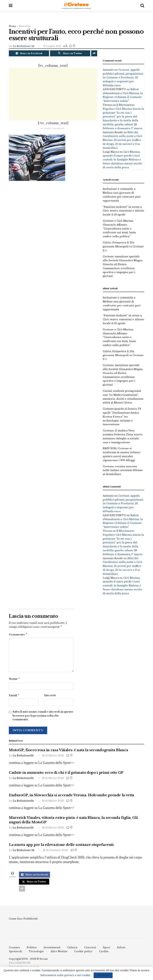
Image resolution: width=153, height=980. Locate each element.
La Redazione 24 (23, 46)
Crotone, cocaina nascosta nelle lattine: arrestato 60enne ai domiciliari (123, 470)
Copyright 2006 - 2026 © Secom (28, 960)
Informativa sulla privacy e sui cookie (65, 975)
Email (14, 697)
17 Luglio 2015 (52, 46)
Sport (106, 949)
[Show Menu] (11, 6)
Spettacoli (15, 953)
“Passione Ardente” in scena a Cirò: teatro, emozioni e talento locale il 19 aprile (123, 211)
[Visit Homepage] (76, 6)
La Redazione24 (23, 757)
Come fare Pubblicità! (23, 920)
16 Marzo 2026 (53, 757)
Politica (32, 949)
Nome (14, 680)
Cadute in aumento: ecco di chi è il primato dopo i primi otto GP (66, 774)
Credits (104, 953)
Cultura (72, 949)
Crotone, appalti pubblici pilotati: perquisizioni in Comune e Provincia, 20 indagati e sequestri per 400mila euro (123, 78)
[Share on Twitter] (70, 53)
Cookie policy (83, 953)
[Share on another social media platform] (94, 53)
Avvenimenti (52, 949)
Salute (121, 949)
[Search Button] (142, 6)
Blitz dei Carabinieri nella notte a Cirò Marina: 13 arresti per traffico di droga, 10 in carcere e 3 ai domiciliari (123, 140)
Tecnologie (36, 953)
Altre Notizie (59, 953)
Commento (18, 635)
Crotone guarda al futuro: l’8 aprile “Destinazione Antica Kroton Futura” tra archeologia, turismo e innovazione (122, 417)
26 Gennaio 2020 (56, 852)
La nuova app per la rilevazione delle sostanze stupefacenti (61, 846)
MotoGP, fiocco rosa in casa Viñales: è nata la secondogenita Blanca (69, 752)
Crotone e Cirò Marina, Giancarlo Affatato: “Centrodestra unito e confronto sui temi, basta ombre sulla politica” (119, 229)
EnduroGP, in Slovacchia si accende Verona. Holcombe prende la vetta (72, 797)
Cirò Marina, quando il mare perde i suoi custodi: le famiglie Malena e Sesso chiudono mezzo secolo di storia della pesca (122, 160)
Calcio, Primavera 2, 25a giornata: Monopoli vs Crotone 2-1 (123, 247)
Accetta (103, 975)
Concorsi (90, 949)
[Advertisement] (53, 94)
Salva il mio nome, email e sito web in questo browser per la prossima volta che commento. (43, 717)
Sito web (50, 696)
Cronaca (14, 949)
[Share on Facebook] (29, 53)
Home (12, 26)
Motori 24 (25, 26)
